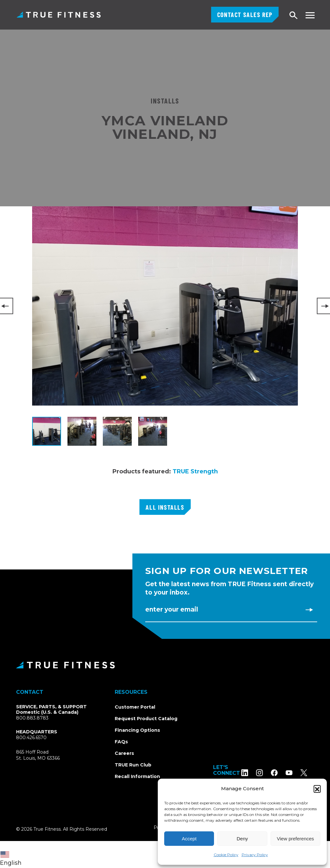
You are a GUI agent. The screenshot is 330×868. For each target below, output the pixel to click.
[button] (317, 789)
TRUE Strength (195, 471)
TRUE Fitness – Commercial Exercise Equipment (59, 15)
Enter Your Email (172, 609)
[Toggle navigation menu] (310, 15)
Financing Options (137, 730)
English (11, 859)
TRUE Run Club (133, 765)
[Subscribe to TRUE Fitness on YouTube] (296, 773)
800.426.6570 (31, 738)
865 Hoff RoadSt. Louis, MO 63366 (38, 755)
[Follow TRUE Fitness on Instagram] (266, 773)
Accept (189, 839)
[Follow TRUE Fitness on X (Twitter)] (311, 773)
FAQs (121, 742)
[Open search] (294, 16)
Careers (124, 753)
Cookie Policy (226, 855)
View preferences (296, 839)
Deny (242, 839)
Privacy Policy (255, 855)
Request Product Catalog (146, 719)
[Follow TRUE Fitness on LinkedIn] (251, 773)
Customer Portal (135, 707)
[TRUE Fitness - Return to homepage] (165, 665)
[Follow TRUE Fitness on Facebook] (281, 773)
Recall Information (137, 776)
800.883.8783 (32, 718)
